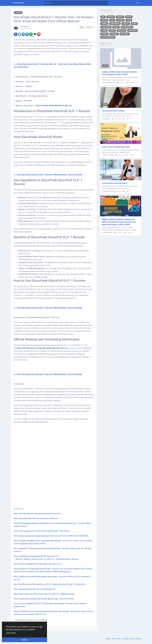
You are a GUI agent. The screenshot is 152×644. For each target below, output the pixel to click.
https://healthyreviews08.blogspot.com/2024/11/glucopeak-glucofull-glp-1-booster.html (49, 584)
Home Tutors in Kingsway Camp (116, 147)
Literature (106, 27)
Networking (127, 27)
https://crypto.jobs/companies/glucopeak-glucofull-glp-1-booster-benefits (44, 599)
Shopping (132, 30)
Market (139, 639)
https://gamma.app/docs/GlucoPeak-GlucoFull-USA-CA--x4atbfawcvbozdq (44, 594)
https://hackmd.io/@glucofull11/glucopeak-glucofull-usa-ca (38, 564)
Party (112, 30)
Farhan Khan (107, 191)
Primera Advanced (109, 83)
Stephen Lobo (108, 233)
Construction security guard (114, 183)
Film (112, 20)
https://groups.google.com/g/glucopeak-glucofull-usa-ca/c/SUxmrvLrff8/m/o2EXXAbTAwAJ (51, 536)
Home (134, 24)
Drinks (104, 20)
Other (104, 30)
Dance (129, 17)
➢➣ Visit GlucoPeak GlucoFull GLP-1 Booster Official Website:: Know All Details (48, 374)
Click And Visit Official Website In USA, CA (54, 106)
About (108, 639)
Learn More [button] (11, 633)
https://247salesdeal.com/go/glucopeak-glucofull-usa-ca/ (42, 348)
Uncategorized (108, 37)
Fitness (120, 20)
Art (103, 17)
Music (116, 27)
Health (18, 13)
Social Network (18, 3)
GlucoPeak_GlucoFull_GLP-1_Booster (31, 620)
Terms (113, 639)
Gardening (115, 24)
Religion (122, 30)
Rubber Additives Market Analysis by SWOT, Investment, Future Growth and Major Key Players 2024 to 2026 (119, 222)
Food (129, 20)
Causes (111, 17)
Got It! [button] (24, 640)
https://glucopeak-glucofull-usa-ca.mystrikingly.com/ (35, 589)
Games (104, 24)
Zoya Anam (107, 119)
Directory (133, 639)
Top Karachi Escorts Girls (113, 111)
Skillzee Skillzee (109, 155)
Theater (114, 34)
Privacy (119, 639)
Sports (104, 34)
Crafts (120, 17)
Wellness (125, 34)
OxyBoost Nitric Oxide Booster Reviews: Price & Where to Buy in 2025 (120, 73)
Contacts (125, 639)
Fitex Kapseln (24, 27)
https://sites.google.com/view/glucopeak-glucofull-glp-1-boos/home (42, 531)
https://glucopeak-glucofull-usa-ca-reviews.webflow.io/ (36, 518)
